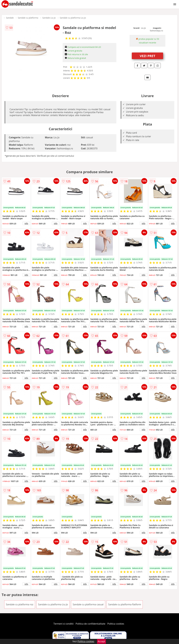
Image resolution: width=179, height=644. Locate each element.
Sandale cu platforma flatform (125, 604)
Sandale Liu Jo (49, 18)
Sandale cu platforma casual (88, 604)
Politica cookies (116, 624)
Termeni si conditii (63, 624)
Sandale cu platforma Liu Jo (73, 18)
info (26, 223)
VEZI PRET (148, 56)
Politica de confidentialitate (90, 624)
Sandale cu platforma (28, 18)
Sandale (10, 18)
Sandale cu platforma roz (20, 604)
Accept (101, 641)
